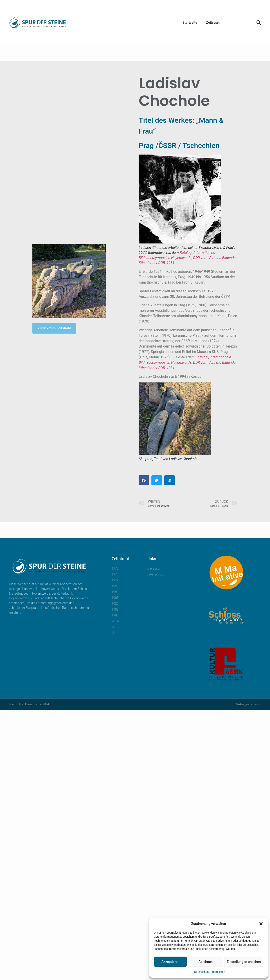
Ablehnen (206, 962)
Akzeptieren (170, 962)
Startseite (190, 23)
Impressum (218, 972)
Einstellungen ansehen (244, 962)
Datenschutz (202, 972)
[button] (261, 924)
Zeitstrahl (213, 23)
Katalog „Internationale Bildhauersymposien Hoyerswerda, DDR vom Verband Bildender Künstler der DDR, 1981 (188, 258)
